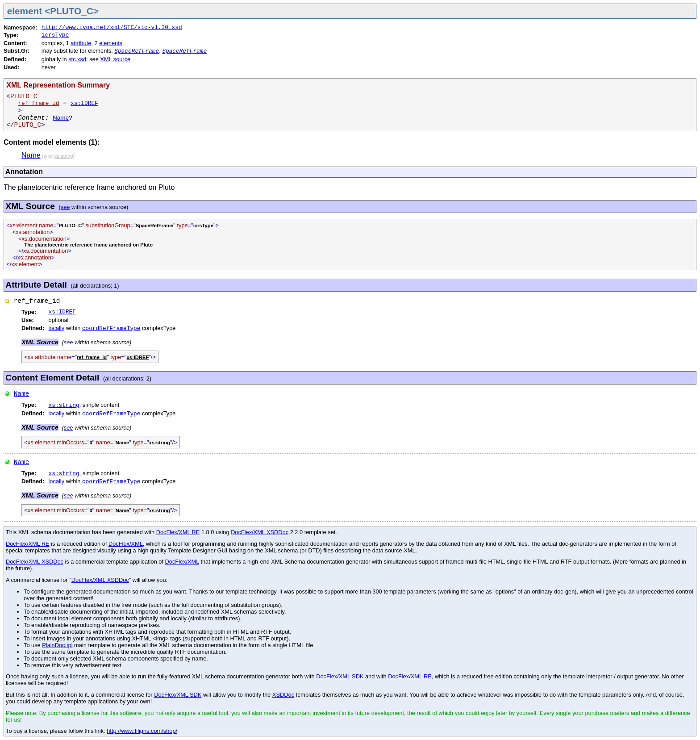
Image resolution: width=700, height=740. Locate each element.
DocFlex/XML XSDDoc (260, 532)
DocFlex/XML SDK (340, 676)
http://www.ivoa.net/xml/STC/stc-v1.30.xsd (112, 27)
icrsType (55, 35)
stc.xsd (77, 59)
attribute (81, 43)
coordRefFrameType (111, 328)
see (65, 207)
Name (61, 118)
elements (111, 43)
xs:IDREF (84, 103)
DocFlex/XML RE (178, 532)
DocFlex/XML (126, 544)
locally (57, 328)
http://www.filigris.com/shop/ (142, 731)
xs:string (64, 405)
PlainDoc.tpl (57, 645)
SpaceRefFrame (137, 51)
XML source (115, 59)
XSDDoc (283, 695)
